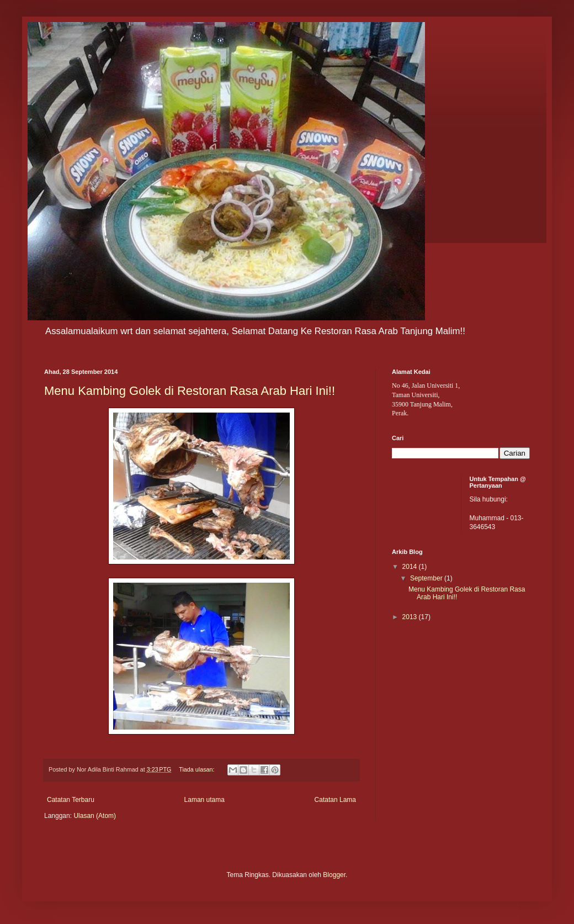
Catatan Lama (335, 800)
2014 (411, 567)
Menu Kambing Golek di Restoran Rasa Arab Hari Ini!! (190, 391)
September (427, 578)
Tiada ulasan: (197, 769)
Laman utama (204, 800)
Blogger (334, 875)
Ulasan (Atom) (95, 816)
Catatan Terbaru (71, 800)
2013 (411, 617)
